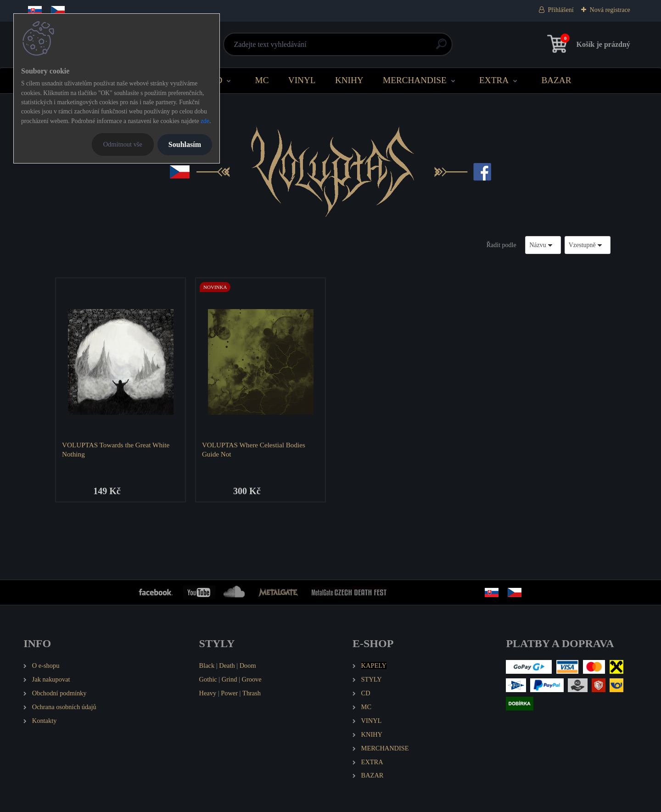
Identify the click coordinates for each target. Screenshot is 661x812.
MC (262, 80)
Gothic (208, 679)
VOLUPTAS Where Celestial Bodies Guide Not (254, 449)
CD (216, 80)
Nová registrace (610, 10)
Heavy (208, 693)
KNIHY (349, 80)
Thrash (252, 693)
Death (227, 665)
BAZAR (556, 80)
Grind (230, 679)
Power (229, 693)
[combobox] (543, 245)
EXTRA (494, 80)
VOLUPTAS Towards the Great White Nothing (116, 449)
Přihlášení (561, 10)
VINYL (302, 80)
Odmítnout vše (123, 144)
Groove (252, 679)
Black (207, 665)
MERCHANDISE (415, 80)
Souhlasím (185, 144)
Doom (248, 665)
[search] (441, 48)
